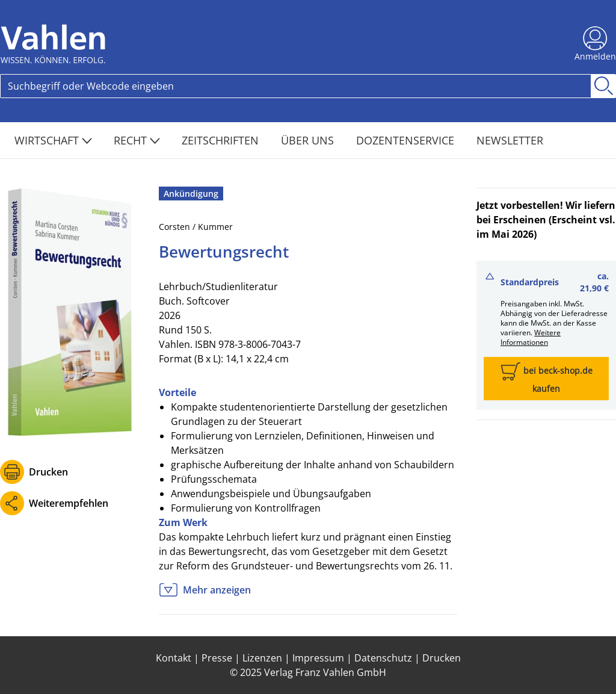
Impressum (318, 658)
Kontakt (174, 658)
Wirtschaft (53, 140)
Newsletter (510, 140)
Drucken (48, 472)
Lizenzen (262, 658)
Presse (217, 658)
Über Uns (309, 140)
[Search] (296, 86)
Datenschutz (383, 658)
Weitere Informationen (531, 337)
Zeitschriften (222, 140)
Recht (137, 140)
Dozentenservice (407, 140)
